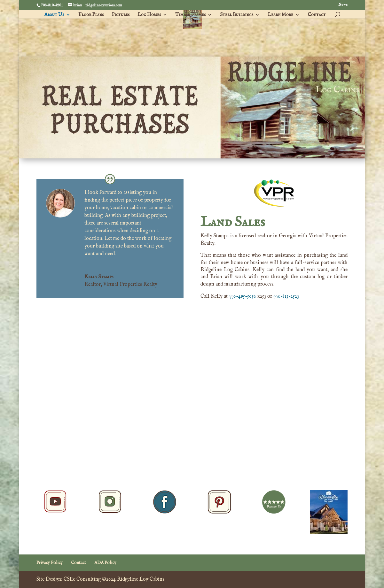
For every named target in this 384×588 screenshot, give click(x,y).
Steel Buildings (237, 15)
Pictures (121, 15)
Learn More (280, 15)
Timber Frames (190, 15)
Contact (317, 15)
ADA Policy (105, 563)
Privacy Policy (50, 563)
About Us (54, 15)
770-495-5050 (243, 296)
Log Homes (149, 15)
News (343, 5)
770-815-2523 (286, 296)
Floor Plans (91, 15)
